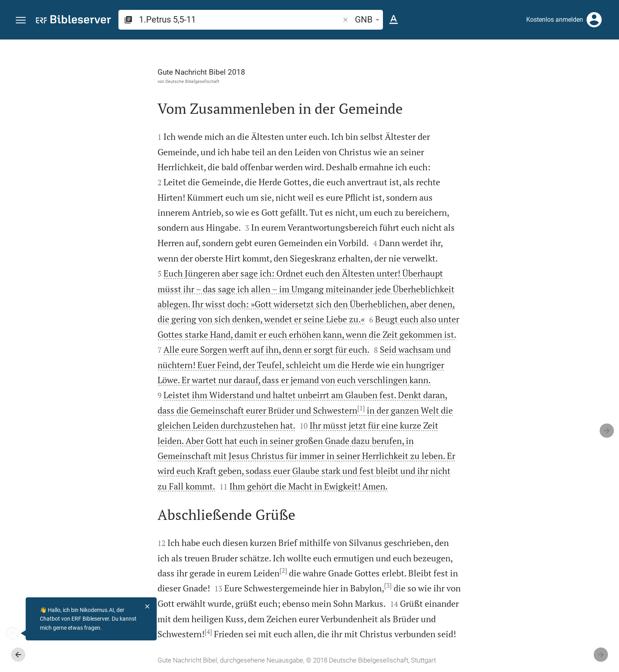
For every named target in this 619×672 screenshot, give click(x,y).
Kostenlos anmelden (555, 20)
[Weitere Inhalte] (535, 172)
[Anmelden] (594, 20)
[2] (194, 570)
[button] (21, 20)
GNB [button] (369, 20)
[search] (240, 20)
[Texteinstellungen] (394, 20)
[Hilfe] (606, 71)
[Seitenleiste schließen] (446, 363)
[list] (535, 312)
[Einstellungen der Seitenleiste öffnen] (594, 71)
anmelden (507, 114)
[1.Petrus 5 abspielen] (535, 446)
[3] (299, 585)
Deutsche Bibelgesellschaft (104, 81)
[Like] (463, 71)
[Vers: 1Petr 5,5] (523, 54)
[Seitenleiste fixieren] (446, 47)
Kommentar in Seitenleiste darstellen (524, 277)
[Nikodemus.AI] (18, 633)
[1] (272, 408)
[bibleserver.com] (73, 21)
